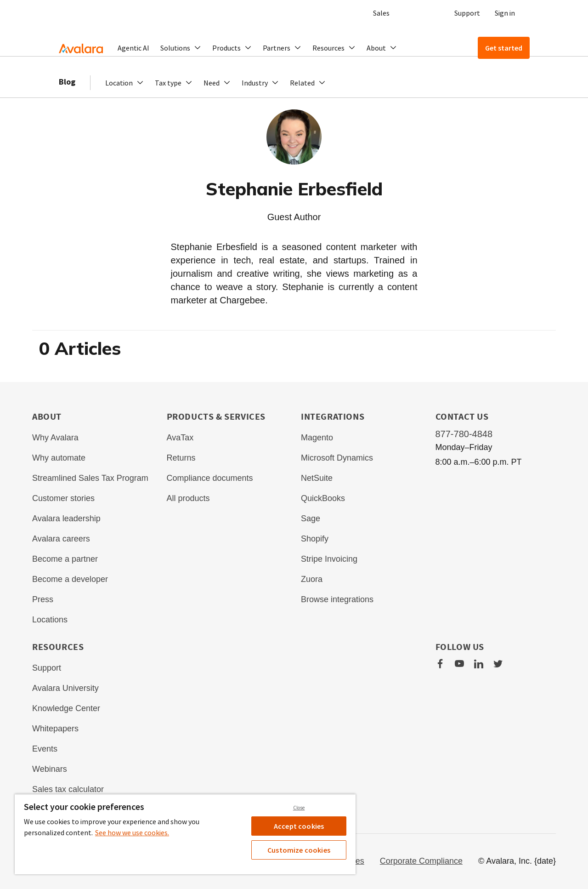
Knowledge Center (66, 708)
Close (299, 808)
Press (43, 599)
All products (188, 498)
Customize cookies (299, 850)
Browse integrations (337, 599)
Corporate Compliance (421, 861)
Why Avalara (55, 438)
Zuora (312, 579)
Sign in (505, 13)
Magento (317, 438)
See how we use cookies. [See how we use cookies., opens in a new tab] (132, 832)
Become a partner (65, 559)
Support (467, 13)
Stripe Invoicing (329, 559)
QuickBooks (323, 498)
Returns (181, 458)
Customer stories (63, 498)
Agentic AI (133, 48)
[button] (181, 48)
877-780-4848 (464, 434)
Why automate (59, 458)
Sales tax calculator (68, 789)
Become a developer (70, 579)
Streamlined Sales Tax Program (90, 478)
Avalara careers (61, 539)
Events (45, 749)
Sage (311, 519)
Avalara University (65, 688)
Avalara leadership (66, 519)
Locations (50, 620)
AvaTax (180, 438)
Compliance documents (210, 478)
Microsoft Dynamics (337, 458)
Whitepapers (55, 729)
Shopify (315, 539)
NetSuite (317, 478)
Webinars (50, 769)
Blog (67, 92)
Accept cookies (299, 826)
